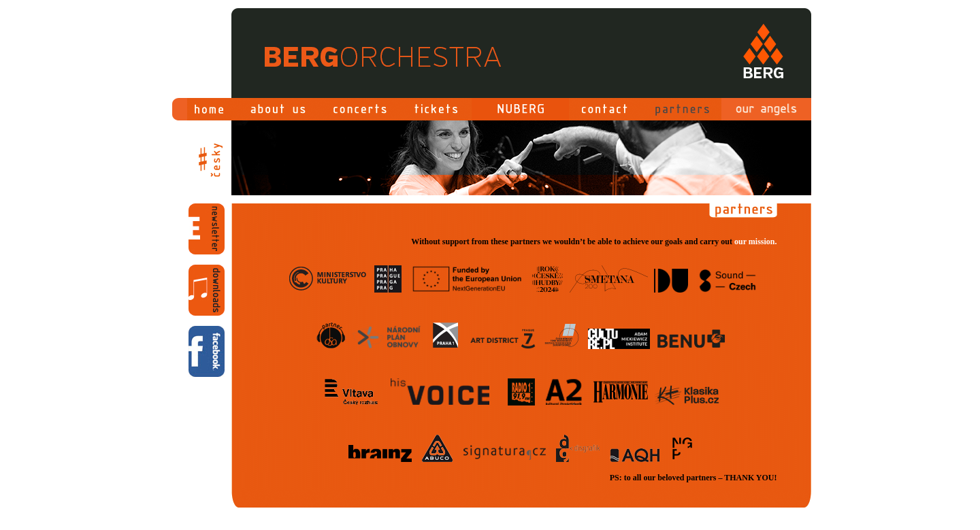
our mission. (755, 242)
